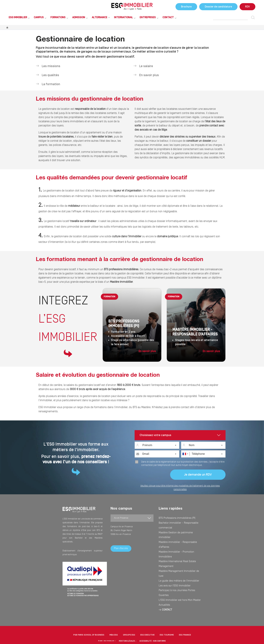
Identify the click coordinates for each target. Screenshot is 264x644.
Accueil (7, 27)
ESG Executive (147, 621)
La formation (51, 84)
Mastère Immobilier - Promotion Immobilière (178, 533)
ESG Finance (185, 621)
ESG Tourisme (167, 621)
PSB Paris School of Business (89, 621)
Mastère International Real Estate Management (179, 536)
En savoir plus (149, 75)
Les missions (51, 66)
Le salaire (146, 66)
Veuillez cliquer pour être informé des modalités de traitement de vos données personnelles (180, 488)
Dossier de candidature (218, 7)
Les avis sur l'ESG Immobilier (171, 547)
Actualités (163, 559)
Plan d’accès (121, 549)
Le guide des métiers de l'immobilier (175, 544)
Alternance (100, 17)
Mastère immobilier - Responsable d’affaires (178, 529)
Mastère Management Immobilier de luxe (177, 540)
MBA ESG (114, 621)
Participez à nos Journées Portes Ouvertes (178, 551)
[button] (132, 635)
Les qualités (50, 75)
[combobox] (185, 454)
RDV (247, 7)
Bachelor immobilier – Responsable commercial (180, 521)
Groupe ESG (129, 621)
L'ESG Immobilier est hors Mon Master (175, 555)
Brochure (186, 7)
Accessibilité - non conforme (151, 627)
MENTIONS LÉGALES (130, 627)
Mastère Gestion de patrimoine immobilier (177, 525)
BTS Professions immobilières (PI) (174, 517)
